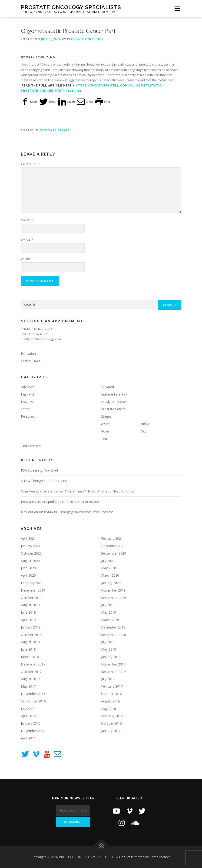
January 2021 (31, 546)
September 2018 (114, 635)
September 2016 (33, 701)
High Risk (28, 394)
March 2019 (110, 620)
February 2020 (32, 583)
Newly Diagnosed (114, 402)
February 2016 (112, 716)
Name (27, 220)
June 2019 (28, 612)
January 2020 (111, 583)
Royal (105, 431)
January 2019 (31, 627)
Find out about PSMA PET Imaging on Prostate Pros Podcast (67, 512)
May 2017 (28, 686)
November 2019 (113, 590)
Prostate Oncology (86, 39)
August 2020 (30, 561)
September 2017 (114, 672)
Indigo (146, 424)
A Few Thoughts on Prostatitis (44, 481)
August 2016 (111, 701)
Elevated (108, 387)
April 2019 (28, 620)
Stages (106, 416)
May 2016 (109, 709)
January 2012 (111, 731)
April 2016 (28, 716)
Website (28, 259)
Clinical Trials (31, 361)
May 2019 (109, 612)
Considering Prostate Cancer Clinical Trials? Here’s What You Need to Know (78, 491)
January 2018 (111, 657)
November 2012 (33, 731)
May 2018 (109, 649)
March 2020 (110, 575)
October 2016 (111, 694)
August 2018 (30, 642)
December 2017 (33, 664)
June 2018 (28, 649)
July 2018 (108, 642)
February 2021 (112, 538)
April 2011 (28, 738)
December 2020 (113, 546)
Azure (105, 424)
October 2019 (31, 598)
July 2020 (108, 561)
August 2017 (30, 679)
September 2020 (114, 553)
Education (28, 354)
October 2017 (31, 672)
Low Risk (28, 402)
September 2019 (114, 598)
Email (27, 239)
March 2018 (30, 657)
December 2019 (33, 590)
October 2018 (31, 635)
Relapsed (28, 416)
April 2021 (28, 538)
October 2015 (111, 723)
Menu (177, 9)
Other (25, 409)
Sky (144, 431)
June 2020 (28, 568)
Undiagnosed (31, 446)
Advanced (28, 387)
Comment (31, 164)
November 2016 (33, 694)
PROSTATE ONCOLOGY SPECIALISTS (71, 7)
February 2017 (112, 686)
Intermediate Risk (114, 394)
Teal (104, 439)
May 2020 (109, 568)
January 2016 (31, 723)
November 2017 (113, 664)
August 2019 (30, 605)
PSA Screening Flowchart (40, 470)
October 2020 (31, 553)
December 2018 (113, 627)
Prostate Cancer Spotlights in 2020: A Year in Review (60, 502)
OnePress (126, 857)
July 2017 (108, 679)
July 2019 (108, 605)
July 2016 (28, 709)
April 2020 (28, 575)
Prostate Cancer (55, 130)
